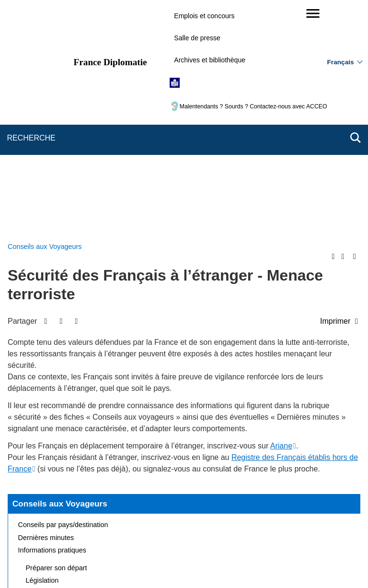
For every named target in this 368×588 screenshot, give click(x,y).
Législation (42, 352)
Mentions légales (208, 519)
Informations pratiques (52, 322)
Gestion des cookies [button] (234, 532)
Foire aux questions (48, 390)
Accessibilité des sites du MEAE (147, 532)
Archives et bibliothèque (210, 60)
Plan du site (80, 519)
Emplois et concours (204, 16)
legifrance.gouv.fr (154, 564)
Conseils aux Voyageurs (60, 275)
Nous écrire (126, 519)
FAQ (163, 519)
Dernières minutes (46, 309)
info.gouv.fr (208, 564)
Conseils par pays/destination (63, 296)
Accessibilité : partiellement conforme (297, 519)
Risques (38, 378)
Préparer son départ (57, 340)
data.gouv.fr (291, 564)
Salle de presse (197, 38)
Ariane (281, 218)
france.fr (249, 564)
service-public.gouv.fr (87, 564)
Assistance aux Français (63, 365)
